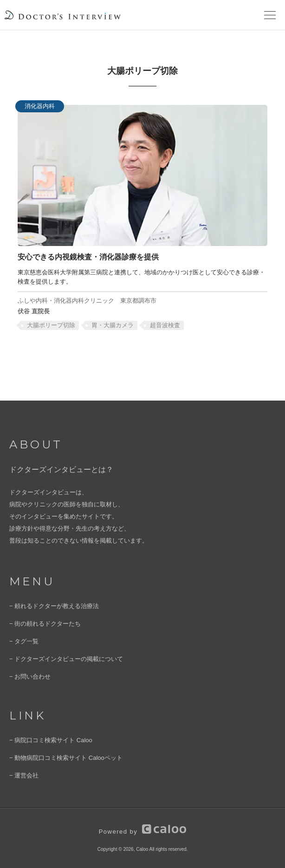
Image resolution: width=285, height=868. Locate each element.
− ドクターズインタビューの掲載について (66, 659)
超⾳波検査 (165, 325)
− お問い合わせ (30, 677)
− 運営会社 (24, 775)
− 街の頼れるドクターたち (45, 624)
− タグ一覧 (24, 641)
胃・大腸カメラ (113, 325)
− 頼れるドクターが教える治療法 (54, 606)
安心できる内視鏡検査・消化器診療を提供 (88, 257)
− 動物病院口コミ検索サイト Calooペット (66, 758)
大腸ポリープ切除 (51, 325)
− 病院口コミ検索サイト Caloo (51, 740)
